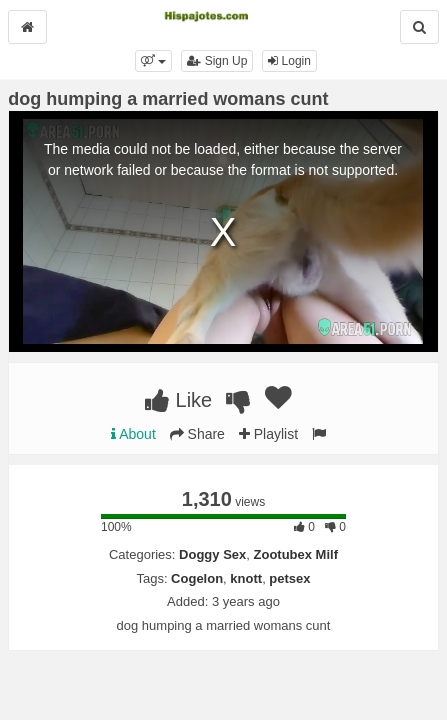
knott (246, 578)
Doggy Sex (212, 554)
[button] (153, 61)
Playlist (268, 434)
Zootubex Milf (296, 554)
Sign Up (217, 61)
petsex (289, 578)
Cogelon (197, 578)
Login (289, 61)
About (133, 434)
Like (178, 400)
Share (197, 434)
